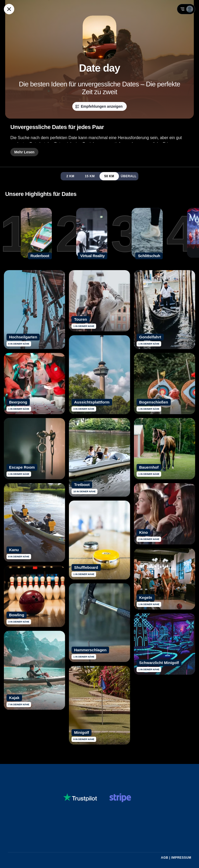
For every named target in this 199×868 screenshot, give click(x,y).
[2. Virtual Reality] (81, 234)
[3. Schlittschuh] (137, 234)
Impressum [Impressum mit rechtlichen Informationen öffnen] (181, 858)
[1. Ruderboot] (26, 234)
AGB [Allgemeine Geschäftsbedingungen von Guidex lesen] (165, 858)
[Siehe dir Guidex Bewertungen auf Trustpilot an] (80, 798)
